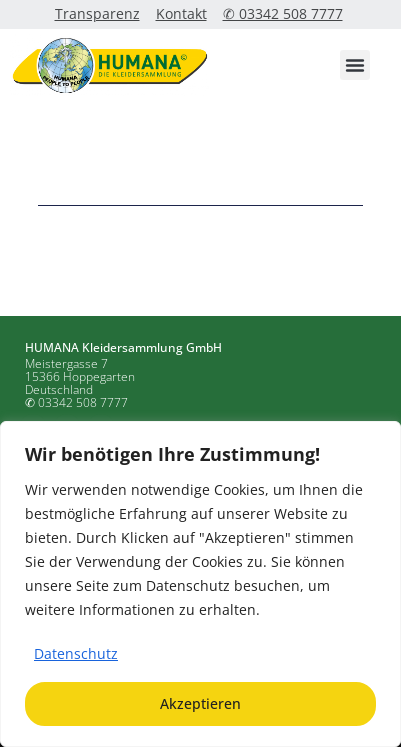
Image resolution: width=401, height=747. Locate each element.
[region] (200, 584)
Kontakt (181, 13)
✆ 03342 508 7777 (283, 13)
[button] (355, 65)
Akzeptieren (200, 703)
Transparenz (97, 13)
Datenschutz (76, 653)
